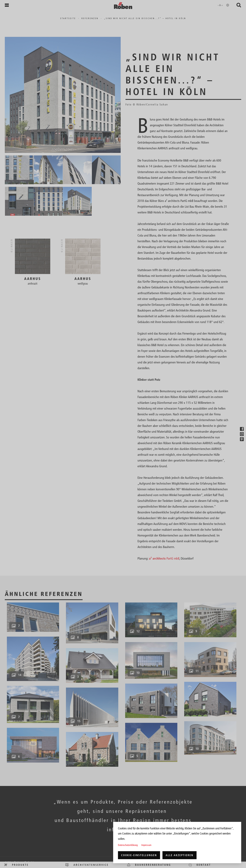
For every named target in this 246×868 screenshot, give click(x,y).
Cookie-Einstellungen (139, 855)
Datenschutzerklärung (128, 845)
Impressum (146, 845)
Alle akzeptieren (179, 855)
